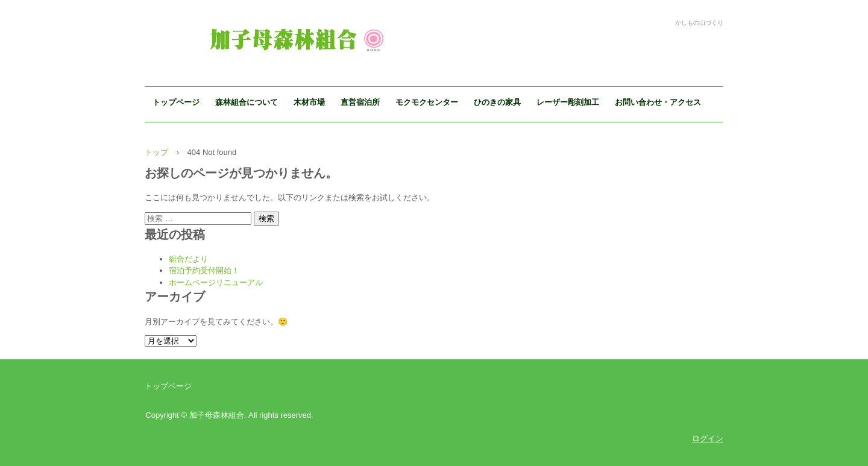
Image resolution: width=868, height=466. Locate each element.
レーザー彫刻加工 (568, 102)
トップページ (176, 102)
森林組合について (247, 102)
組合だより (188, 259)
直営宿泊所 (360, 102)
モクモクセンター (427, 102)
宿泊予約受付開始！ (204, 270)
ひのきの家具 (497, 102)
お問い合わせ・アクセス (658, 102)
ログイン (708, 439)
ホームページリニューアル (216, 282)
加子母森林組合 (289, 37)
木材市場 (309, 102)
